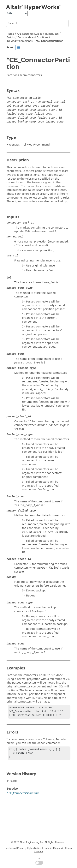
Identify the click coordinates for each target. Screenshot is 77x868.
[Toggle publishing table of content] (19, 48)
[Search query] (37, 23)
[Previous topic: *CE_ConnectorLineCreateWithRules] (8, 48)
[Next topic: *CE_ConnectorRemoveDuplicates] (12, 48)
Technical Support (53, 848)
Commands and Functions (33, 37)
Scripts (11, 37)
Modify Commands (20, 41)
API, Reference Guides (30, 34)
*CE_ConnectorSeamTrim (23, 796)
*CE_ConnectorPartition (49, 41)
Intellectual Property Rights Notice (23, 848)
